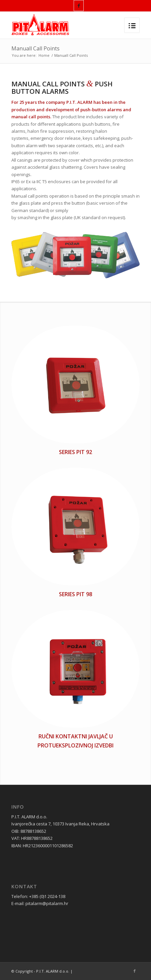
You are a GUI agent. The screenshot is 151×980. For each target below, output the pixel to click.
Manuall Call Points (35, 48)
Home (44, 55)
